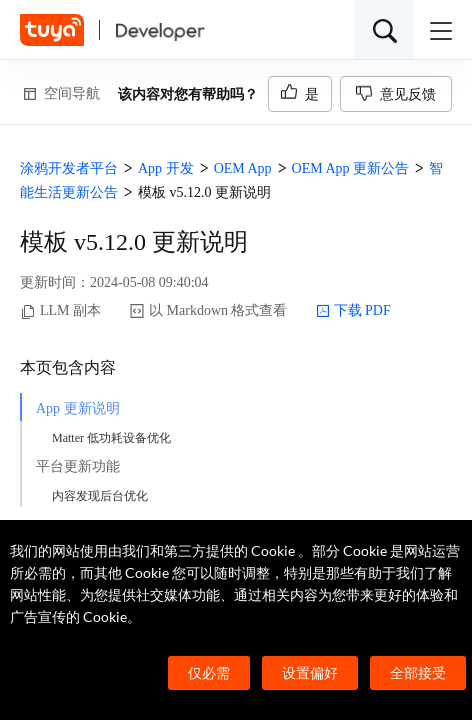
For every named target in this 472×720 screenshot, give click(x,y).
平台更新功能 (78, 466)
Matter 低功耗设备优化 (111, 438)
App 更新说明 (78, 408)
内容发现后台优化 (100, 496)
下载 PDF (353, 311)
